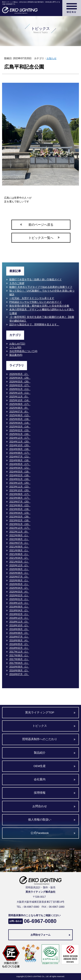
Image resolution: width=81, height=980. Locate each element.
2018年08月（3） (19, 633)
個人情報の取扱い (40, 820)
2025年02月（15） (20, 430)
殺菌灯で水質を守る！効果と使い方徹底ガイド (36, 279)
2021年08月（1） (19, 550)
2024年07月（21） (20, 457)
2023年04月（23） (20, 513)
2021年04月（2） (19, 558)
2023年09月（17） (20, 494)
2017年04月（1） (19, 663)
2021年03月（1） (19, 562)
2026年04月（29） (20, 378)
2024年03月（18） (20, 472)
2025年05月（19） (20, 419)
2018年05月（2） (19, 644)
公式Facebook (40, 833)
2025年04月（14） (20, 423)
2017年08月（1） (19, 655)
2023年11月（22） (20, 487)
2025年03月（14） (20, 427)
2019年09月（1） (19, 607)
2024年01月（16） (20, 479)
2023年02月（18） (20, 520)
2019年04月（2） (19, 610)
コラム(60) (15, 347)
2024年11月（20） (20, 442)
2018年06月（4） (19, 640)
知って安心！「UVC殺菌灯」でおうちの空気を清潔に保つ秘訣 (42, 293)
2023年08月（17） (20, 498)
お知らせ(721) (17, 344)
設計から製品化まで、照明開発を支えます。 (34, 325)
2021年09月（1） (19, 547)
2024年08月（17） (20, 453)
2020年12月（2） (19, 565)
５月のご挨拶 (17, 283)
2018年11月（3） (19, 622)
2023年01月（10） (20, 524)
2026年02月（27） (20, 385)
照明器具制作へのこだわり (40, 739)
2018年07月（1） (19, 637)
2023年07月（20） (20, 502)
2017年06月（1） (19, 659)
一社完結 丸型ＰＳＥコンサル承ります (32, 298)
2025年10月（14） (20, 400)
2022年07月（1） (19, 543)
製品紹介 (40, 753)
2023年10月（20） (20, 490)
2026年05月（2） (19, 374)
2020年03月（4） (19, 592)
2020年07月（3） (19, 577)
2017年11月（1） (19, 652)
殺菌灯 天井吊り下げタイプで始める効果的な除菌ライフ (41, 287)
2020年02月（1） (19, 595)
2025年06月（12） (20, 415)
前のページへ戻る (41, 225)
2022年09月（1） (19, 535)
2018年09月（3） (19, 629)
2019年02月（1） (19, 614)
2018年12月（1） (19, 618)
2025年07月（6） (19, 412)
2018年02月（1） (19, 648)
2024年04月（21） (20, 468)
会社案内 (40, 779)
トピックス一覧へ (41, 238)
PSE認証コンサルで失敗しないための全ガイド (36, 302)
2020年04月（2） (19, 588)
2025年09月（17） (20, 404)
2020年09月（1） (19, 569)
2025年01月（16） (20, 434)
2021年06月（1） (19, 554)
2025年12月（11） (20, 393)
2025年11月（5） (19, 397)
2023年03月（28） (20, 517)
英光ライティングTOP (40, 712)
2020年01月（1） (19, 599)
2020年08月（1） (19, 573)
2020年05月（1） (19, 584)
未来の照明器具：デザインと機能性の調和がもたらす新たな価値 (42, 311)
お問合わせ (40, 806)
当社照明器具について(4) (23, 351)
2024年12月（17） (20, 438)
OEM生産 (40, 766)
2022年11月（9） (19, 532)
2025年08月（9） (19, 408)
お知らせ (52, 58)
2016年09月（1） (19, 667)
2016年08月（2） (19, 670)
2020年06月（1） (19, 580)
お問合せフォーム (40, 935)
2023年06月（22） (20, 505)
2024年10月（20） (20, 445)
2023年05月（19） (20, 509)
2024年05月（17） (20, 464)
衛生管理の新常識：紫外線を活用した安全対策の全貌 (39, 306)
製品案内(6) (16, 355)
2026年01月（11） (20, 389)
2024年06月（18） (20, 460)
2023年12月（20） (20, 483)
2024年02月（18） (20, 475)
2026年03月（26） (20, 382)
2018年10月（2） (19, 625)
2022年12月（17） (20, 528)
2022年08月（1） (19, 539)
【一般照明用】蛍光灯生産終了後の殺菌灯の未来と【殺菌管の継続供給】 (42, 319)
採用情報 (40, 793)
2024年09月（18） (20, 449)
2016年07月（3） (19, 674)
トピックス (40, 726)
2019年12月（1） (19, 603)
